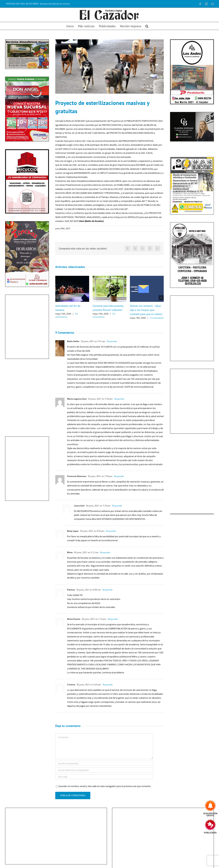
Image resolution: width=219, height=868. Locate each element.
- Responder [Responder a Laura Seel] (116, 506)
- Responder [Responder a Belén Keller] (111, 341)
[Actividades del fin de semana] (72, 277)
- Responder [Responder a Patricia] (107, 590)
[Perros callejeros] (109, 67)
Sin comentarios (67, 315)
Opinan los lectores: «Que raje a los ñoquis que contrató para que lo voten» (146, 310)
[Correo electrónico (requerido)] (104, 770)
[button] (147, 26)
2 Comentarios (157, 318)
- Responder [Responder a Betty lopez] (110, 531)
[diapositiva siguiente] (44, 109)
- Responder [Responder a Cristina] (107, 685)
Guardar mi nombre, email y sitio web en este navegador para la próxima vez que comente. (105, 786)
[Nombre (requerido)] (104, 763)
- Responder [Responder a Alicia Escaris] (112, 619)
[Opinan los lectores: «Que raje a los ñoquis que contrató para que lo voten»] (147, 277)
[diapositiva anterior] (10, 109)
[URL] (104, 777)
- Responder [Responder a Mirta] (104, 552)
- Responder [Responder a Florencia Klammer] (118, 476)
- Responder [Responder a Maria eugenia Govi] (119, 399)
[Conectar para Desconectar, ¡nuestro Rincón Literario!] (109, 277)
